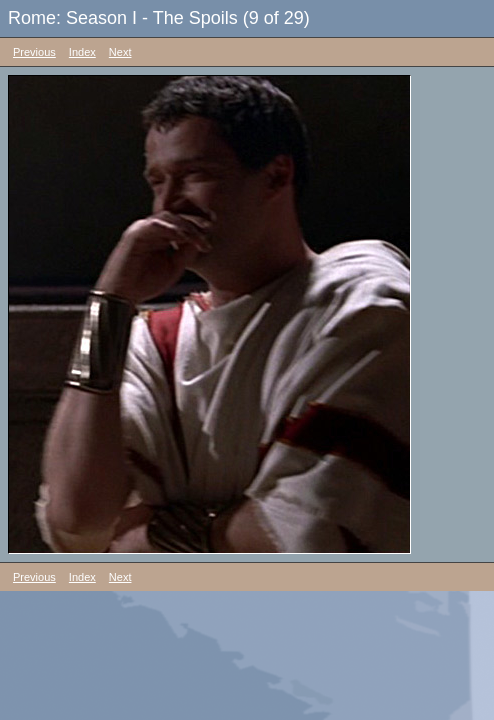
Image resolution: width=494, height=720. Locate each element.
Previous (34, 52)
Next (120, 52)
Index (82, 52)
